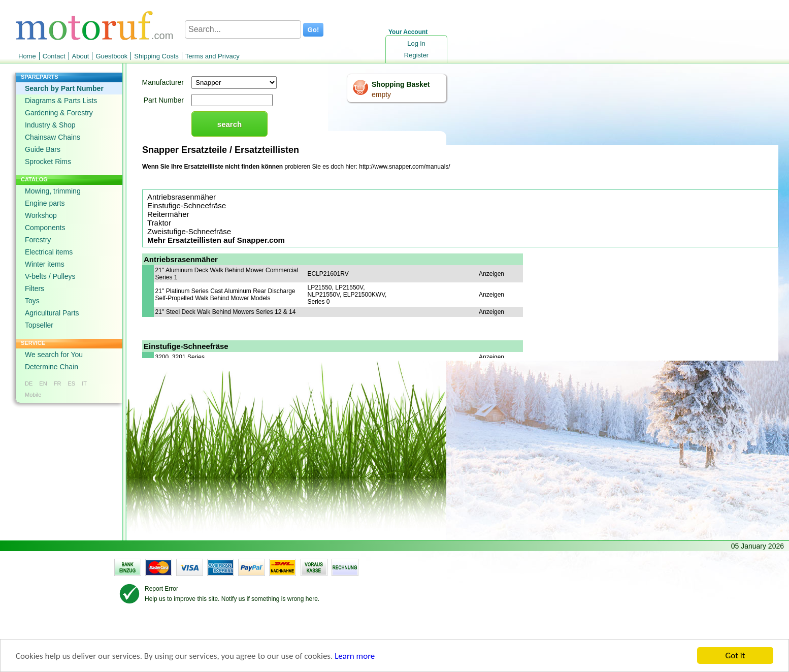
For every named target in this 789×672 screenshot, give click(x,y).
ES (71, 383)
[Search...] (243, 29)
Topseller (39, 325)
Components (45, 228)
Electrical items (49, 252)
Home (27, 56)
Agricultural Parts (52, 313)
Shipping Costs (156, 56)
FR (58, 383)
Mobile (33, 395)
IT (84, 383)
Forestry (38, 240)
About (81, 56)
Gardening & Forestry (59, 113)
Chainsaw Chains (53, 137)
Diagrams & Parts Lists (61, 101)
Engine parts (45, 203)
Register (416, 55)
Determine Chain (52, 367)
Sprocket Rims (48, 162)
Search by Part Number (64, 88)
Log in (416, 43)
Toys (32, 301)
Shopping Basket (401, 84)
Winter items (45, 264)
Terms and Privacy (212, 56)
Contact (54, 56)
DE (29, 383)
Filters (35, 289)
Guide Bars (43, 149)
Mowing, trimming (53, 191)
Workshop (41, 215)
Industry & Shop (50, 125)
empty (381, 94)
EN (43, 383)
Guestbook (111, 56)
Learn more (355, 656)
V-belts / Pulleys (50, 276)
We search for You (54, 355)
